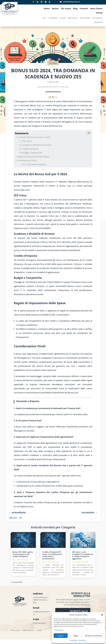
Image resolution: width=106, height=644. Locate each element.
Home (47, 9)
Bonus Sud (13, 518)
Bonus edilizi (85, 18)
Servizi (55, 9)
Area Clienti (96, 9)
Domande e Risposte (37, 164)
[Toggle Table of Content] (88, 133)
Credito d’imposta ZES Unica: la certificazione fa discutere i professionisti (52, 555)
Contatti (84, 9)
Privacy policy (82, 640)
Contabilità (53, 18)
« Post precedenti (17, 582)
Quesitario (98, 22)
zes (21, 518)
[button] (102, 615)
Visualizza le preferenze (93, 636)
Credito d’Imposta (30, 149)
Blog (75, 9)
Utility (99, 13)
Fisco (44, 18)
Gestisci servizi (59, 630)
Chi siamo (66, 9)
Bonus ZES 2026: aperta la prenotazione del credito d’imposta (23, 554)
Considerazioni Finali (27, 160)
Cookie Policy (74, 640)
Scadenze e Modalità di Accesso (37, 145)
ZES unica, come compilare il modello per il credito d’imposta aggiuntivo (83, 555)
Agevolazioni (73, 18)
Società (63, 18)
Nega (76, 636)
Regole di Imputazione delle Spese (33, 157)
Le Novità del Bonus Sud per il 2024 (34, 137)
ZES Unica (53, 63)
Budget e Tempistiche (32, 153)
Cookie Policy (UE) (28, 630)
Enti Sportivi (97, 18)
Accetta (61, 636)
